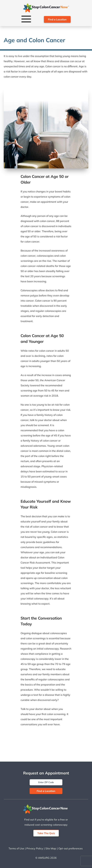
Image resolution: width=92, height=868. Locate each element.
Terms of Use (16, 848)
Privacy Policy (35, 848)
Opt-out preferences (71, 848)
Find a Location (57, 19)
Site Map (51, 848)
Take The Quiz (46, 833)
